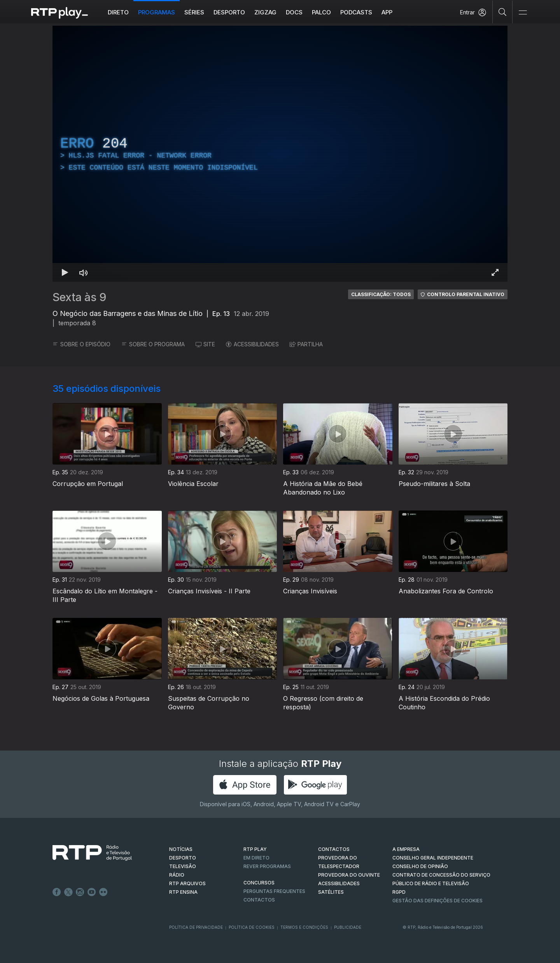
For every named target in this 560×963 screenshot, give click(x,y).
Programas (157, 12)
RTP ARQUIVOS (187, 883)
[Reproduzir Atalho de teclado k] (65, 272)
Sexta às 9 (80, 297)
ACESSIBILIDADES (252, 344)
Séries (194, 12)
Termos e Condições (304, 927)
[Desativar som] (84, 272)
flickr (103, 892)
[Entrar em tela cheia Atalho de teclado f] (495, 272)
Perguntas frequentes (274, 891)
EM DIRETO (256, 858)
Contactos (259, 900)
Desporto (229, 12)
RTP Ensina (183, 892)
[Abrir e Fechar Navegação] (523, 13)
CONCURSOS (259, 883)
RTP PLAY (255, 849)
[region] (280, 154)
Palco (321, 12)
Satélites (331, 892)
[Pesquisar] (503, 12)
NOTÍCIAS (181, 849)
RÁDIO (177, 875)
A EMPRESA (406, 849)
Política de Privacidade (196, 927)
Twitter (68, 892)
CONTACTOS (334, 849)
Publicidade (348, 927)
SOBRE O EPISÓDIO (81, 344)
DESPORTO (183, 858)
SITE (205, 344)
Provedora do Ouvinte (349, 875)
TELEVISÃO (183, 866)
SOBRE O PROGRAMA (153, 344)
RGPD (399, 892)
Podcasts (356, 12)
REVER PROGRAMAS (267, 866)
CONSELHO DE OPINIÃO (420, 866)
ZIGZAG (265, 12)
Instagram (80, 892)
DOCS (294, 12)
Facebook (57, 892)
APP (387, 12)
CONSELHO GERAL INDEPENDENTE (433, 858)
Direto (118, 12)
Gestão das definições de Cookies (437, 901)
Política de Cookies (252, 927)
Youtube (92, 892)
